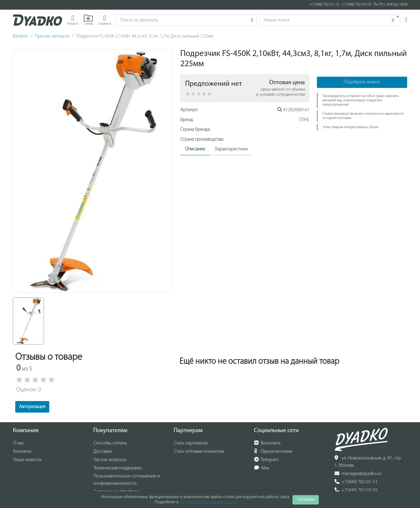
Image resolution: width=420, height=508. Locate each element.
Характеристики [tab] (231, 149)
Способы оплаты (110, 443)
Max (262, 468)
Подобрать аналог (362, 82)
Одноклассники (273, 451)
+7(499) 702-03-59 (356, 490)
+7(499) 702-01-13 (356, 482)
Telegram (267, 460)
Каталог (21, 36)
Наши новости (27, 460)
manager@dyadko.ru (358, 474)
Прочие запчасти (52, 36)
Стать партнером (191, 443)
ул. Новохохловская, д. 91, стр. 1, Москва (368, 462)
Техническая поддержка (117, 468)
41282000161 (293, 110)
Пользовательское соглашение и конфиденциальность (127, 480)
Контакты (22, 452)
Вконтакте (268, 443)
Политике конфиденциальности (208, 502)
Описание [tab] (195, 149)
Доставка (103, 452)
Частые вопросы (110, 460)
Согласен (306, 500)
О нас (19, 443)
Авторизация (32, 407)
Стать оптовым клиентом (199, 452)
